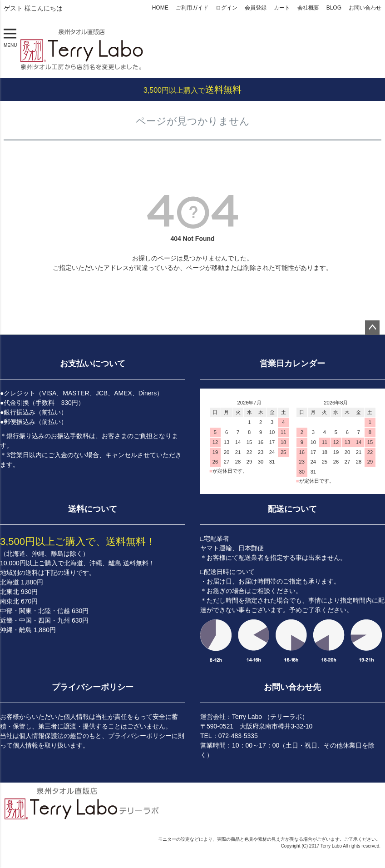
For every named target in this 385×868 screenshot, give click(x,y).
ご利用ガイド (192, 8)
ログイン (227, 8)
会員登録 (256, 8)
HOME (160, 8)
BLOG (334, 8)
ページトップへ (372, 328)
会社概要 (308, 8)
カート (282, 8)
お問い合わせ (365, 8)
